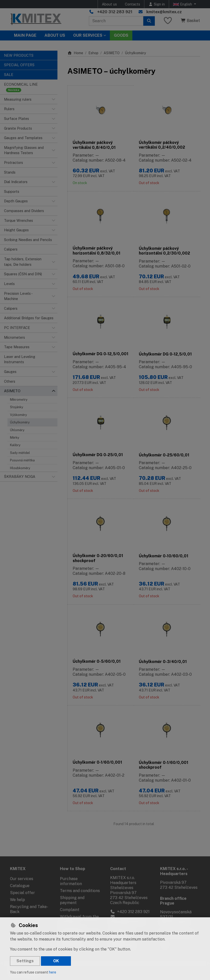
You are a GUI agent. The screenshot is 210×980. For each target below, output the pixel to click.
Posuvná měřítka (22, 460)
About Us (55, 35)
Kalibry (15, 445)
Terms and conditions (80, 889)
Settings (25, 961)
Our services (22, 877)
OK (56, 961)
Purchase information (71, 880)
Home (75, 53)
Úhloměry (17, 430)
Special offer (22, 891)
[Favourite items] (168, 21)
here (53, 972)
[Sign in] (157, 4)
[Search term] (116, 21)
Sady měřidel (20, 453)
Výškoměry (18, 415)
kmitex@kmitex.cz (164, 12)
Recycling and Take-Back (29, 908)
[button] (53, 99)
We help (17, 898)
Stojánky (17, 407)
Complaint (70, 908)
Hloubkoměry (20, 468)
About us (109, 4)
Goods (121, 35)
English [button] (183, 4)
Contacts (132, 4)
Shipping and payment (72, 899)
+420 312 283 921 (115, 12)
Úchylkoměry (20, 422)
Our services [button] (88, 35)
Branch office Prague (173, 900)
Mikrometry (19, 400)
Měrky (15, 438)
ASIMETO (112, 53)
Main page (25, 35)
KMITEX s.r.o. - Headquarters (174, 870)
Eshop (93, 53)
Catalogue (20, 884)
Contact (118, 868)
